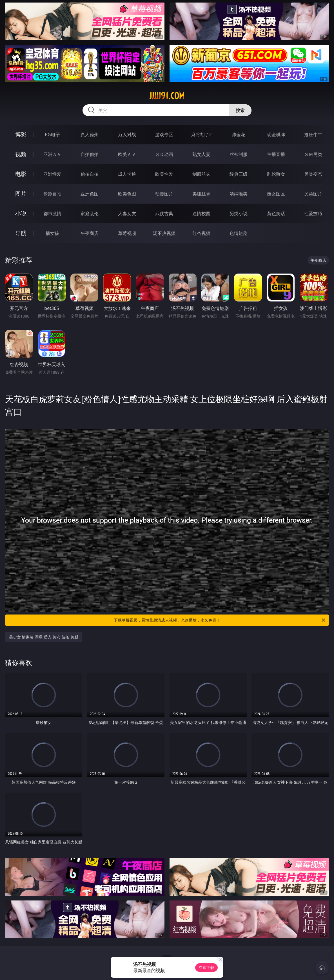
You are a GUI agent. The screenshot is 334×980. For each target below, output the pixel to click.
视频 (21, 154)
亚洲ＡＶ (52, 154)
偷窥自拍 (52, 194)
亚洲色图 (90, 194)
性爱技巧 (313, 213)
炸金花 (239, 135)
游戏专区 (164, 135)
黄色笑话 (276, 213)
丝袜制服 (239, 154)
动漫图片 (164, 194)
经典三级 (239, 174)
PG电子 (52, 135)
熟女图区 (276, 194)
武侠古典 (164, 213)
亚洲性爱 (52, 174)
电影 (21, 174)
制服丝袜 (201, 174)
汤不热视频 (164, 233)
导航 (21, 233)
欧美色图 (127, 194)
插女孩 (52, 233)
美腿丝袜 (201, 194)
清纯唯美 (239, 194)
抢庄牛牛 (313, 135)
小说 (21, 213)
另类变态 (313, 174)
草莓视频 (127, 233)
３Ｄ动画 (164, 154)
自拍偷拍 (90, 154)
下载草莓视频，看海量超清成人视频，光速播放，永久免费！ (220, 620)
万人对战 (127, 135)
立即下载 (206, 967)
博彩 (21, 134)
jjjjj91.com (167, 96)
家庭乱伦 (90, 213)
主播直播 (276, 154)
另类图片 (313, 194)
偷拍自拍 (90, 174)
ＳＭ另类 (313, 154)
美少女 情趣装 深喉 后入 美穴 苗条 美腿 (44, 637)
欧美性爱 (164, 174)
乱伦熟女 (276, 174)
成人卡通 (127, 174)
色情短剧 (239, 233)
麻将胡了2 (201, 135)
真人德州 (90, 135)
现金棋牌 (276, 135)
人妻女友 (127, 213)
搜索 (240, 110)
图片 (21, 194)
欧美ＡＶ (127, 154)
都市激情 (52, 213)
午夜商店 (90, 233)
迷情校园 (201, 213)
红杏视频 (201, 233)
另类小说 (239, 213)
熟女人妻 (201, 154)
